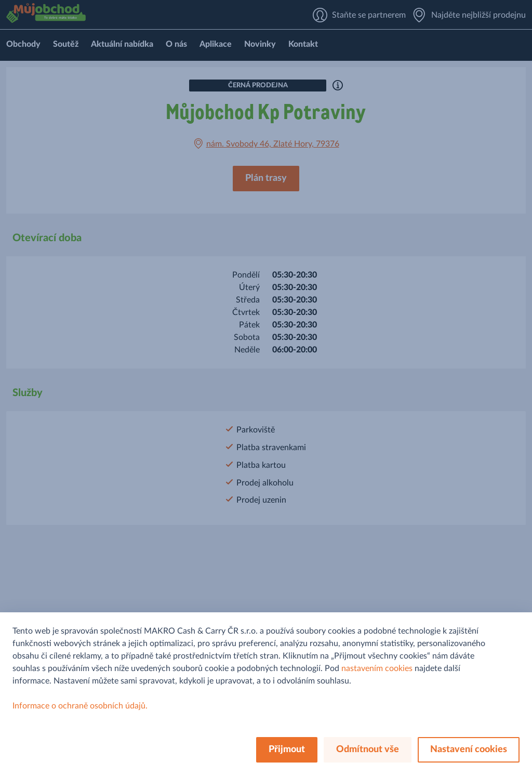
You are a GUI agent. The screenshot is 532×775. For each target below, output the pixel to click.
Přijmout (287, 750)
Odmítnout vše (368, 750)
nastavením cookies (377, 668)
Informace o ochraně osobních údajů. (80, 706)
